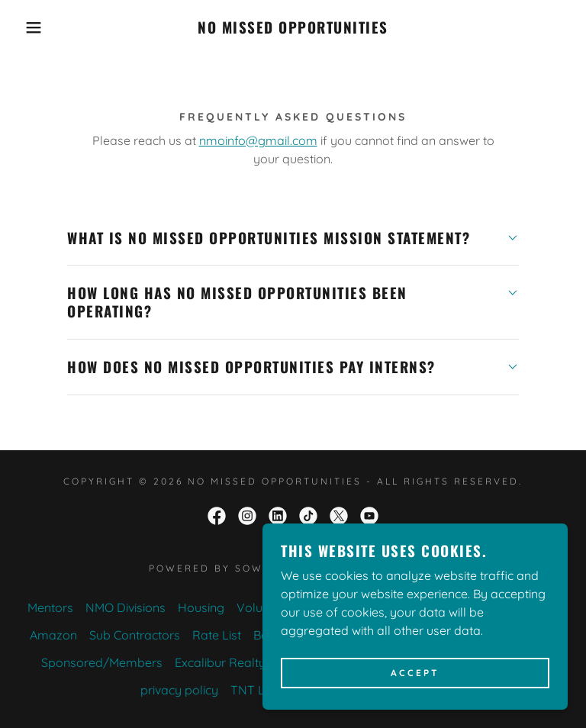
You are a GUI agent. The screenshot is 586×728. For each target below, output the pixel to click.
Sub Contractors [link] (135, 635)
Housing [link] (201, 607)
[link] (293, 29)
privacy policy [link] (179, 690)
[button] (29, 27)
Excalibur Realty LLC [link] (232, 662)
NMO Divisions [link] (126, 607)
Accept (415, 673)
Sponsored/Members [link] (102, 662)
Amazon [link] (53, 635)
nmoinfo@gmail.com (258, 140)
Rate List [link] (217, 635)
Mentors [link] (50, 607)
